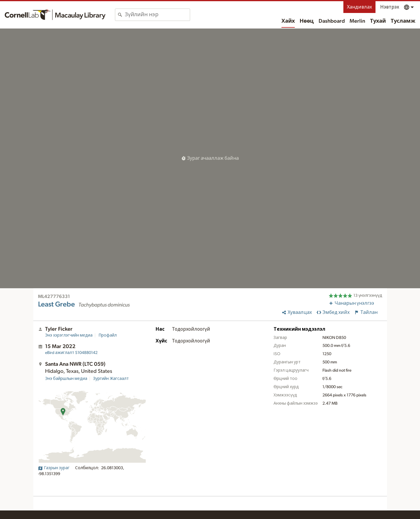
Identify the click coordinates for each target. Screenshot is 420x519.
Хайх (288, 21)
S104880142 (71, 353)
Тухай (378, 21)
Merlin (357, 21)
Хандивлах (359, 7)
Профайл (108, 335)
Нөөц (307, 21)
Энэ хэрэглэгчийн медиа (69, 335)
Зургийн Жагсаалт (111, 379)
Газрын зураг (54, 468)
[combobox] (157, 15)
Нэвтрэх (390, 7)
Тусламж (403, 21)
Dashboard (332, 21)
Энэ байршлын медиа (66, 379)
